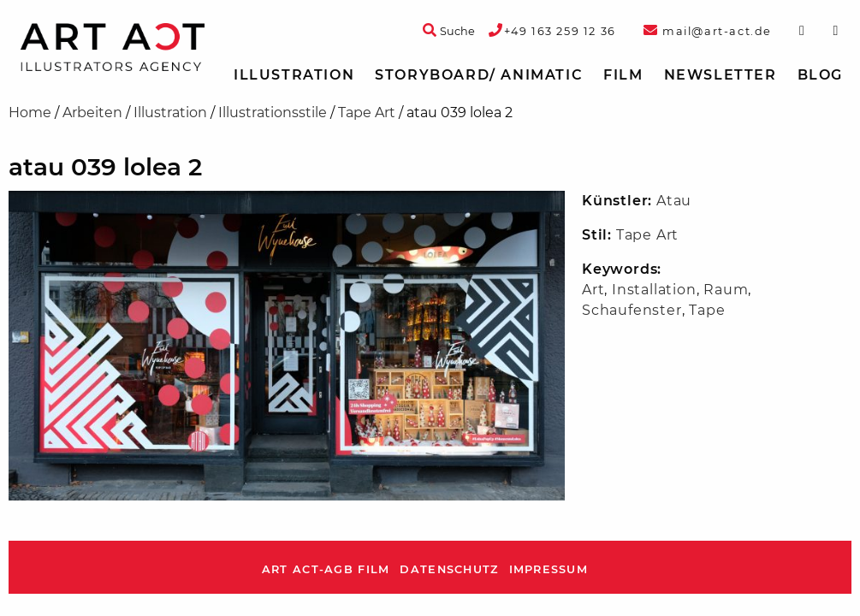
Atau (674, 201)
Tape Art (367, 113)
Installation (654, 290)
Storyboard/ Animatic (479, 75)
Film (623, 75)
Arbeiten (92, 113)
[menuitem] (294, 75)
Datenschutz (449, 569)
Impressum (549, 569)
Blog (820, 75)
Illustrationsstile (273, 113)
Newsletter (721, 75)
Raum (726, 290)
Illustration (294, 75)
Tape (707, 310)
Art (593, 290)
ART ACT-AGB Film (326, 569)
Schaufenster (632, 310)
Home (30, 113)
